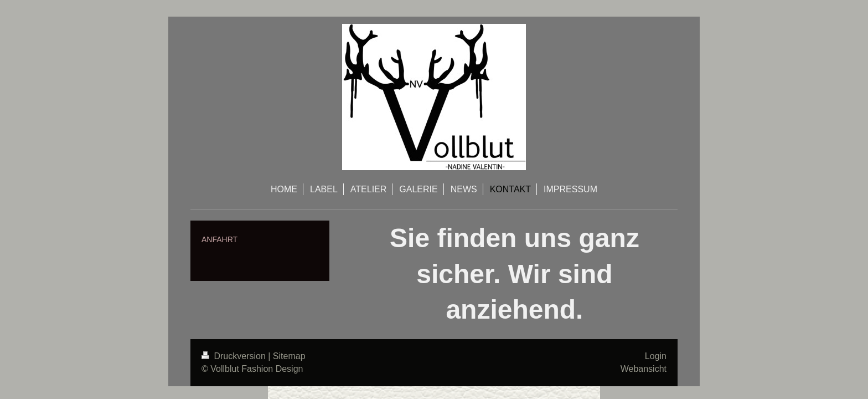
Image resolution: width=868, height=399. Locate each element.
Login (656, 356)
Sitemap (289, 356)
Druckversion (235, 356)
